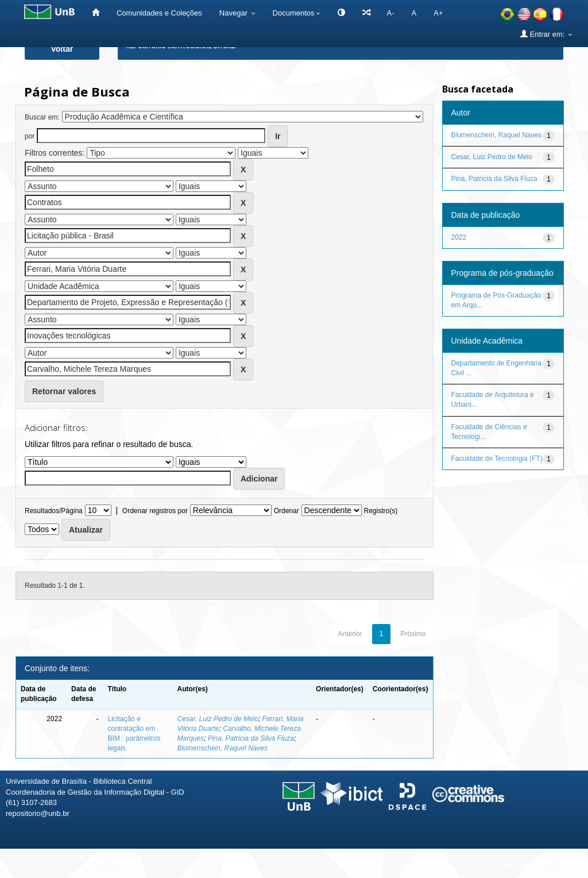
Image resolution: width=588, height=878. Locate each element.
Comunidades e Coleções (159, 13)
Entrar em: (546, 34)
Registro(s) (380, 511)
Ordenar (287, 511)
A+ (438, 13)
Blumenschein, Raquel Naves (223, 748)
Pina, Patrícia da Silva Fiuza (251, 738)
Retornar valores (64, 391)
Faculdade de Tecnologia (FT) (497, 459)
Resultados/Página (54, 511)
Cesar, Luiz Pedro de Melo (218, 719)
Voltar (62, 49)
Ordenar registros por (155, 511)
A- (391, 13)
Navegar (237, 13)
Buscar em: (42, 117)
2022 (459, 237)
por (30, 136)
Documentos (297, 13)
